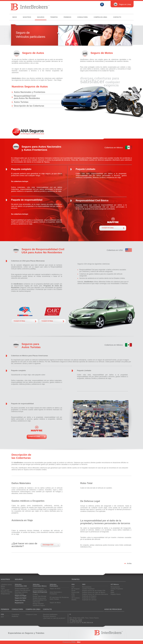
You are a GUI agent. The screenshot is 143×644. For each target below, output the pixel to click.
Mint (79, 642)
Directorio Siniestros (49, 616)
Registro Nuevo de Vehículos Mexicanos (95, 594)
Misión (3, 586)
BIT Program (76, 589)
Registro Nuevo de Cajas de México (94, 592)
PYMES (35, 594)
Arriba (129, 563)
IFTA (73, 594)
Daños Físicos (19, 594)
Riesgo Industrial (38, 604)
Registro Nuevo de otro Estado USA (94, 591)
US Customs (76, 598)
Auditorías (15, 616)
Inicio (15, 17)
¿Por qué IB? (5, 590)
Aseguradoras (5, 594)
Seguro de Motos (55, 603)
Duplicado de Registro (89, 596)
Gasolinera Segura (39, 605)
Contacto (117, 17)
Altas (112, 591)
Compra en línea (100, 17)
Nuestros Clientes (7, 592)
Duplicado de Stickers (89, 598)
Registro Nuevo (116, 594)
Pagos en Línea (122, 4)
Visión (3, 588)
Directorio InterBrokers (50, 614)
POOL (74, 642)
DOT (2, 617)
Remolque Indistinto (21, 592)
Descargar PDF (48, 545)
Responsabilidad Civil (22, 588)
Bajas (113, 592)
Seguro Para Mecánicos (22, 590)
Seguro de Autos (55, 588)
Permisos (67, 17)
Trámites (54, 17)
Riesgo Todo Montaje (40, 596)
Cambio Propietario (88, 589)
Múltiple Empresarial (39, 598)
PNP (73, 587)
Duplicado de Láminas (89, 600)
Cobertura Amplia (38, 588)
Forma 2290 (75, 592)
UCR (73, 596)
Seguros (41, 17)
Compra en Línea (108, 228)
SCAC (74, 591)
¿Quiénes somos (6, 585)
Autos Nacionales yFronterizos (56, 593)
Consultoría (82, 17)
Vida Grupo (36, 602)
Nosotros (27, 17)
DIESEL (74, 600)
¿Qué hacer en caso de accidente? (54, 618)
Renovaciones (87, 587)
